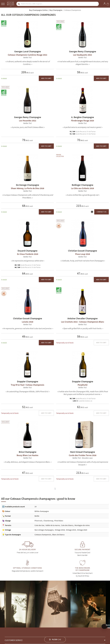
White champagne (42, 511)
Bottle (37, 516)
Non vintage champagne (44, 530)
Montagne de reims (82, 525)
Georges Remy (36, 634)
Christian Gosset (11, 634)
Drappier (24, 634)
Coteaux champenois (43, 535)
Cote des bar (39, 525)
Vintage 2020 (82, 530)
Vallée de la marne (53, 525)
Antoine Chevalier (62, 634)
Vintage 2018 (60, 530)
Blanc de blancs (58, 535)
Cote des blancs (67, 525)
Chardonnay (48, 521)
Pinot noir (38, 521)
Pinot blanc (59, 521)
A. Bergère (48, 634)
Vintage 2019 (71, 530)
